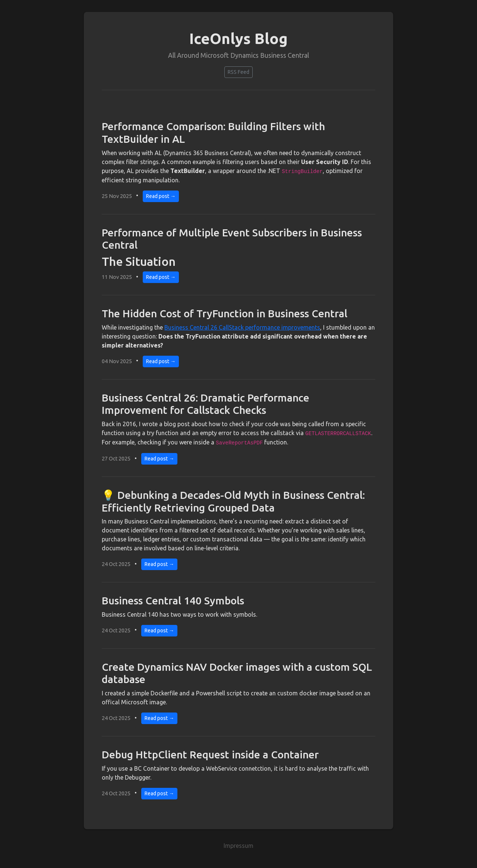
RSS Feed (238, 72)
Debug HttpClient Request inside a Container (210, 754)
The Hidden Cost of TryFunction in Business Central (225, 313)
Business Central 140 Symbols (173, 600)
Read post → (161, 196)
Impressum (238, 846)
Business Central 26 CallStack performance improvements (242, 327)
